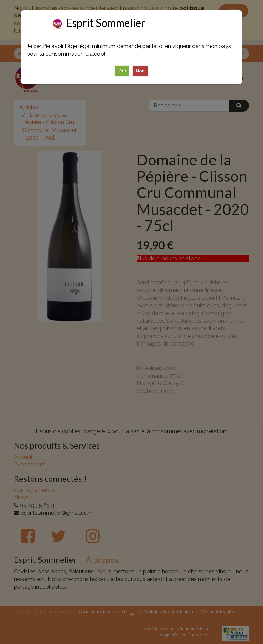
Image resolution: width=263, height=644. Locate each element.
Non (141, 70)
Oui (122, 70)
